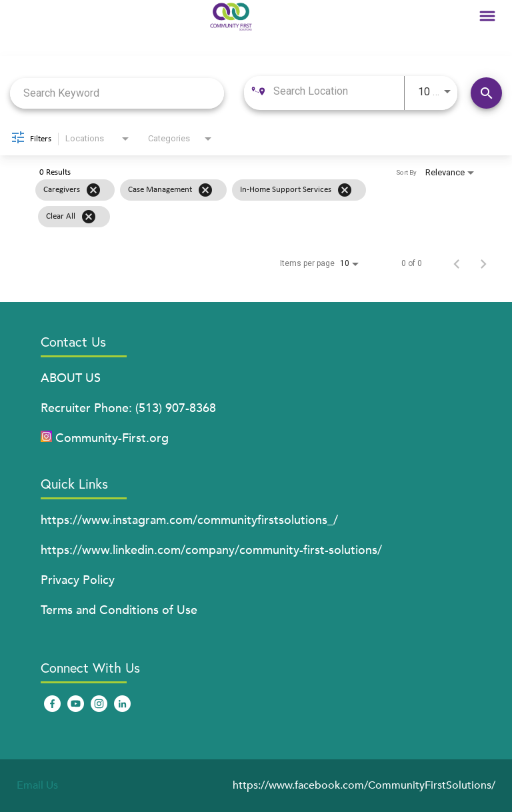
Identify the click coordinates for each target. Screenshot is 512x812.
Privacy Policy (78, 580)
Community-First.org (112, 438)
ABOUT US (71, 378)
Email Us (37, 785)
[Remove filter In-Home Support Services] (345, 190)
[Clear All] (89, 217)
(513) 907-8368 (176, 408)
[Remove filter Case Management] (205, 190)
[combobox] (117, 93)
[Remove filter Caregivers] (93, 190)
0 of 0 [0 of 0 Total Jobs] (412, 263)
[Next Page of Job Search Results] (483, 263)
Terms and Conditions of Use (119, 610)
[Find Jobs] (486, 93)
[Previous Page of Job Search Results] (457, 263)
